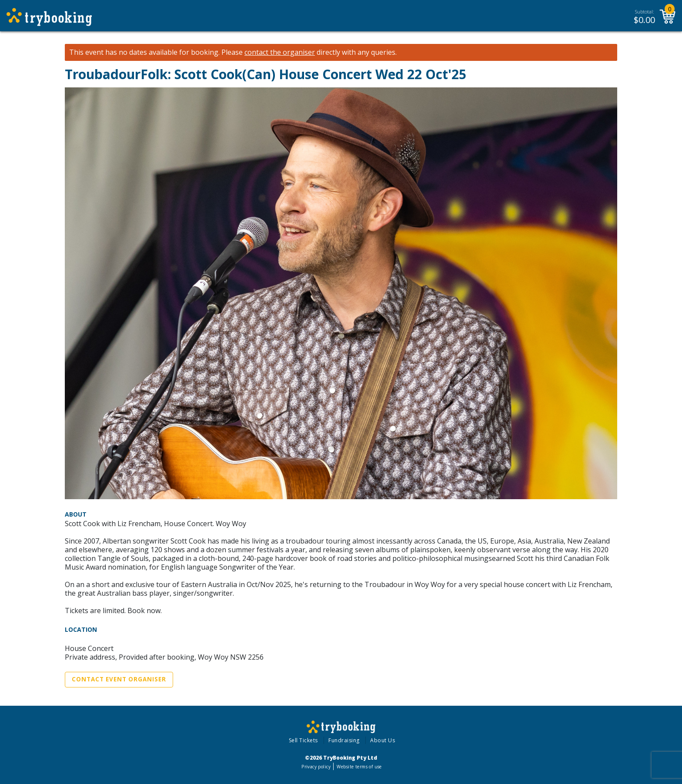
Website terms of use (359, 767)
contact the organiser (280, 52)
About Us (383, 740)
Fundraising (344, 740)
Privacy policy (316, 767)
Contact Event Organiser (119, 679)
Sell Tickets (303, 740)
